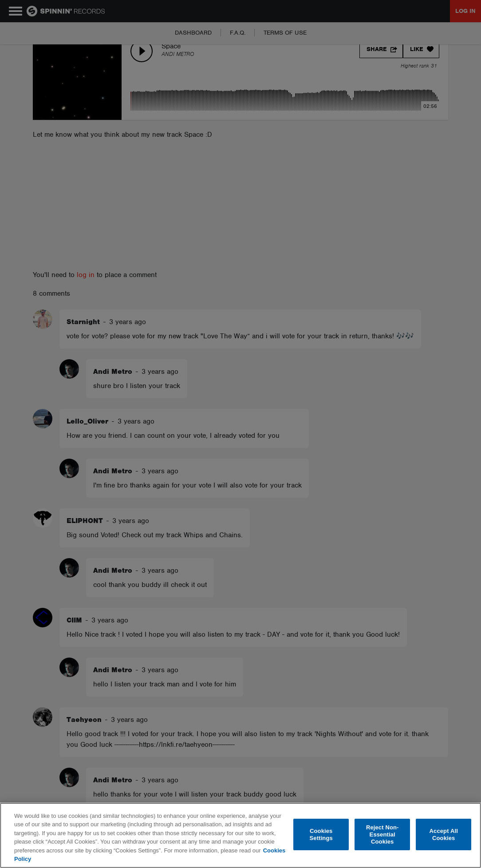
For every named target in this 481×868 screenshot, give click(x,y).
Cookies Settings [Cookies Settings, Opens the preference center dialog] (321, 834)
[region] (240, 835)
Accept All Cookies (444, 834)
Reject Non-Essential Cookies (382, 835)
